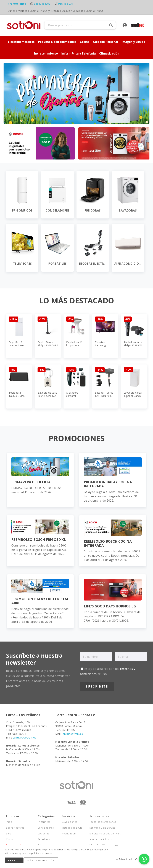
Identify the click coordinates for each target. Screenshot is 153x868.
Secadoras (44, 839)
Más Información (41, 860)
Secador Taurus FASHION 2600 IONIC (104, 396)
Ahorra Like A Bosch (101, 839)
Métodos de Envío (72, 828)
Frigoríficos (44, 822)
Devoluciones (70, 822)
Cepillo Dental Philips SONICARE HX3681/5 (48, 345)
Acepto (14, 860)
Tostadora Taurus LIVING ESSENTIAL (17, 396)
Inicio (9, 822)
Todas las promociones (103, 822)
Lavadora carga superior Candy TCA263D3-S (133, 396)
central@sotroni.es (24, 738)
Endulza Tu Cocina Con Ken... (106, 834)
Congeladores (46, 828)
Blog (9, 834)
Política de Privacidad (118, 859)
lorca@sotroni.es (72, 734)
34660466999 (42, 4)
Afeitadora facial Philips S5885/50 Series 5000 (133, 345)
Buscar (111, 25)
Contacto (11, 839)
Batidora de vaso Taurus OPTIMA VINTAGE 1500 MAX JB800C (47, 398)
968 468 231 (66, 4)
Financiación (69, 834)
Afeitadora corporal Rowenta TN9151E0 (72, 398)
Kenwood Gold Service (102, 828)
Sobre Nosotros (15, 828)
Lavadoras (43, 834)
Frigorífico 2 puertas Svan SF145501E (16, 345)
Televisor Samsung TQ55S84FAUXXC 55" (105, 347)
